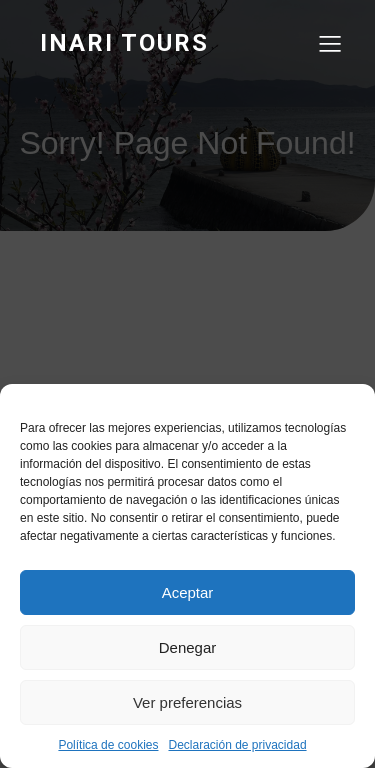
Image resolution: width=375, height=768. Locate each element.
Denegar (188, 647)
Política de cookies (108, 745)
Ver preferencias (187, 702)
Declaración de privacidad (237, 745)
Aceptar (188, 592)
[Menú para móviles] (330, 43)
